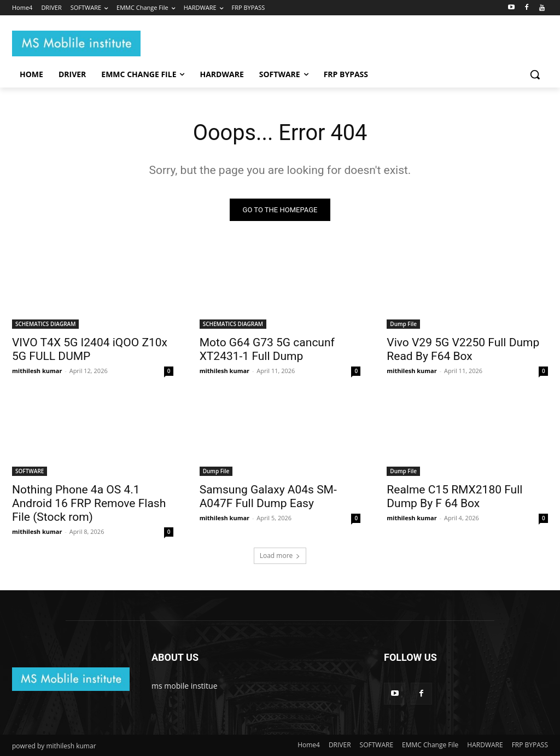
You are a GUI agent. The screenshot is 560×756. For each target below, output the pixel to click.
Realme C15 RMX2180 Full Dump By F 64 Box (454, 497)
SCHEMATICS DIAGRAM (45, 324)
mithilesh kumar (37, 371)
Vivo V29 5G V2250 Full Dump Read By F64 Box (463, 349)
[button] (535, 74)
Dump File (403, 324)
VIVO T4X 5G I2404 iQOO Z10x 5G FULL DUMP (90, 349)
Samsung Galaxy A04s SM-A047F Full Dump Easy (268, 497)
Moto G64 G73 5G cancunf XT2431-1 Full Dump (267, 349)
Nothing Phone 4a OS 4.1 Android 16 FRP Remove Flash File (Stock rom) (89, 504)
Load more (280, 556)
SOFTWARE (30, 472)
